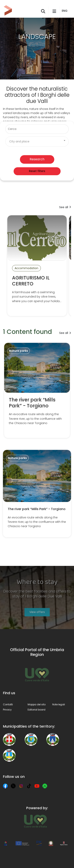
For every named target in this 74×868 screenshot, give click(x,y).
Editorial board (37, 710)
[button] (65, 11)
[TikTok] (29, 786)
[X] (13, 786)
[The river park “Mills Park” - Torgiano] (37, 391)
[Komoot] (45, 786)
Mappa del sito (37, 704)
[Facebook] (5, 786)
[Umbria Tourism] (35, 821)
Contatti (8, 704)
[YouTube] (37, 786)
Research (37, 159)
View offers (37, 612)
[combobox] (37, 142)
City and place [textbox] (19, 141)
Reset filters (37, 171)
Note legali (59, 704)
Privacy (7, 710)
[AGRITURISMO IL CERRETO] (37, 266)
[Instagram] (21, 786)
